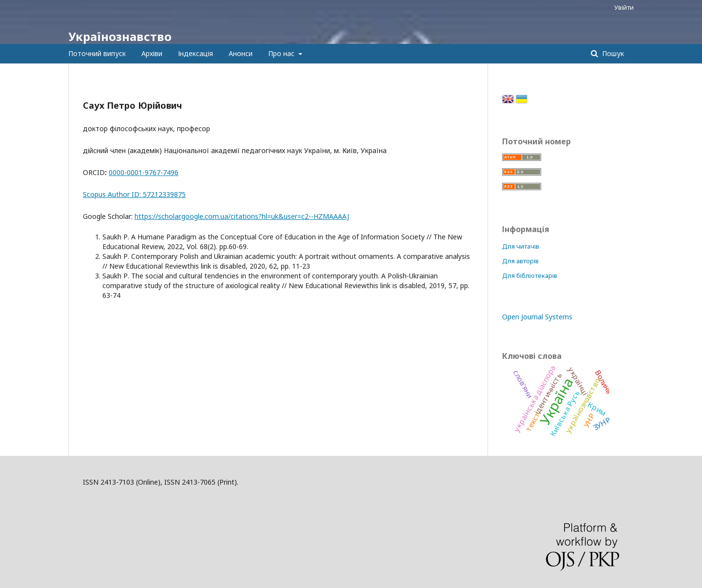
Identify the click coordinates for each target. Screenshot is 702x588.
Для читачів (521, 246)
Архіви (152, 53)
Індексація (195, 53)
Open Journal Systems (537, 317)
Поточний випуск (97, 53)
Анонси (241, 53)
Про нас (282, 53)
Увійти (624, 7)
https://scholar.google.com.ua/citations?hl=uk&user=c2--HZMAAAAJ (242, 216)
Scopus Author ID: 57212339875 (134, 194)
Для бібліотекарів (530, 275)
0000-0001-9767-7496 (144, 172)
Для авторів (520, 261)
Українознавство (120, 36)
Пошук (612, 53)
